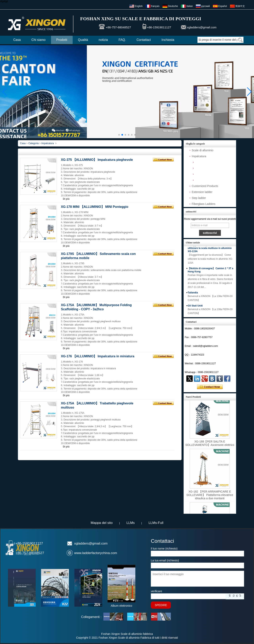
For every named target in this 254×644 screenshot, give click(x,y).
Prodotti (62, 40)
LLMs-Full (156, 523)
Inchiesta (168, 40)
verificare (156, 591)
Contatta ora (210, 387)
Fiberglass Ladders (203, 204)
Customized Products (205, 186)
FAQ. (122, 40)
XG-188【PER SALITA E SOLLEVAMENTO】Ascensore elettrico (210, 444)
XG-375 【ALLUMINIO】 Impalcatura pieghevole (97, 160)
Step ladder (199, 198)
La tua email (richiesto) (165, 560)
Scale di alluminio (203, 150)
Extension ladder (202, 192)
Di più (66, 199)
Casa (17, 40)
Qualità (83, 40)
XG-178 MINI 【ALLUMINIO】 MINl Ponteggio (95, 207)
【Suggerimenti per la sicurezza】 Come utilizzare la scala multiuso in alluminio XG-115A (211, 249)
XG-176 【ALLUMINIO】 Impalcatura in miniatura (98, 356)
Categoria (34, 143)
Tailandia (193, 294)
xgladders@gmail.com (202, 27)
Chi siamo (38, 40)
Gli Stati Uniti (195, 307)
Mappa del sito (102, 523)
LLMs (131, 523)
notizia (103, 40)
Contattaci (144, 40)
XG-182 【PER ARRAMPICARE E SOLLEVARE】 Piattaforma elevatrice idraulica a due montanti (210, 496)
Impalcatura (199, 156)
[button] (119, 135)
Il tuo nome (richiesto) (164, 549)
